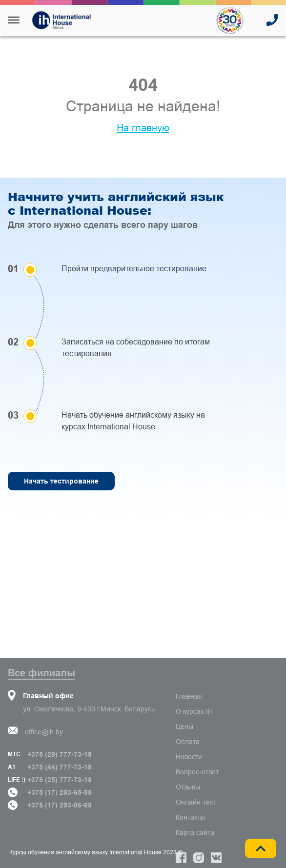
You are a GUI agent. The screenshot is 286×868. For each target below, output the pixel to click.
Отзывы (188, 787)
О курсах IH (194, 711)
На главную (143, 128)
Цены (184, 727)
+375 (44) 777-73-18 (60, 767)
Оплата (188, 742)
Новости (189, 757)
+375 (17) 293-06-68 (60, 805)
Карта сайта (195, 832)
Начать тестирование (61, 481)
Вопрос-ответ (197, 772)
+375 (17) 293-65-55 (60, 792)
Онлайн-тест (196, 802)
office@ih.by (44, 732)
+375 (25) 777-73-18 (60, 780)
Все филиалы (41, 673)
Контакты (190, 817)
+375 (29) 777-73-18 (60, 754)
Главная (189, 696)
